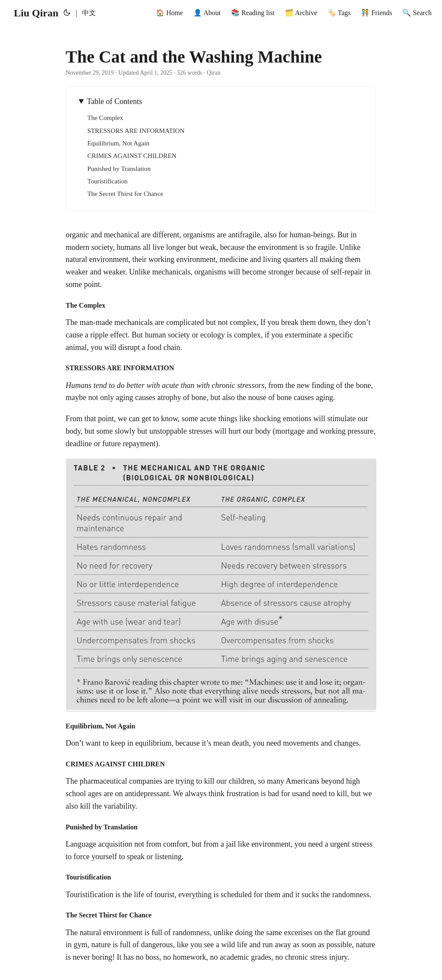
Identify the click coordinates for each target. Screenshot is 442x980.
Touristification (107, 181)
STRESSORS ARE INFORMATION (136, 131)
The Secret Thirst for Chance (125, 194)
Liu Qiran (36, 13)
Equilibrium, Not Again (118, 143)
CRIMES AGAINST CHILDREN (132, 156)
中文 (89, 13)
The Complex (105, 118)
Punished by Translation (119, 169)
